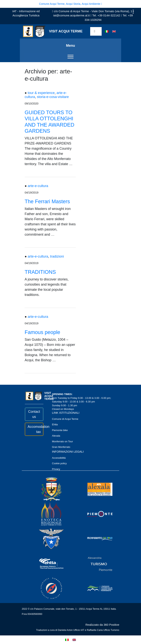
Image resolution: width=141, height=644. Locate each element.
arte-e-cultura (38, 186)
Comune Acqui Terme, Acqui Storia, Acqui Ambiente (70, 4)
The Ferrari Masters (47, 202)
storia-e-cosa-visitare (53, 97)
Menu (71, 46)
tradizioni (57, 256)
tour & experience (41, 93)
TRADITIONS (40, 272)
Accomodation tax (34, 429)
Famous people (42, 332)
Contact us (34, 414)
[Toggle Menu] (70, 57)
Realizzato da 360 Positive (102, 625)
